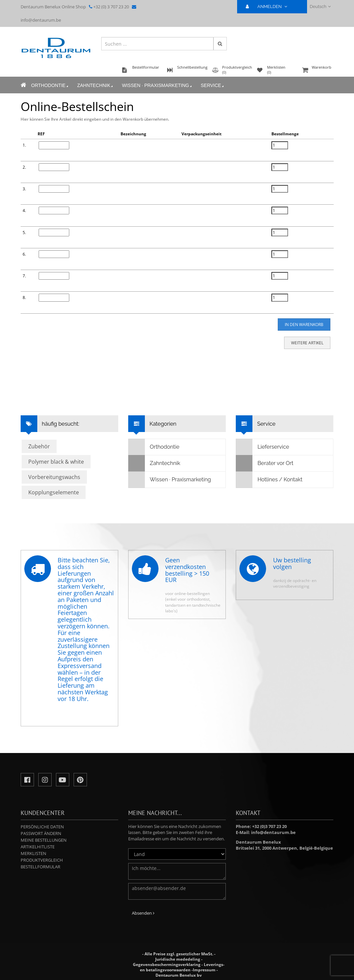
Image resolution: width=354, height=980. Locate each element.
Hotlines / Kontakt (269, 480)
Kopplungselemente (54, 492)
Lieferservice (263, 447)
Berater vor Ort (265, 463)
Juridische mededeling (178, 959)
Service (213, 85)
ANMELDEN (269, 6)
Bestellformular (40, 867)
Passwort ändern (41, 833)
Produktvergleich (42, 860)
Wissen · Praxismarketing (157, 85)
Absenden (143, 913)
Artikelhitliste (38, 847)
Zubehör (39, 446)
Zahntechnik (96, 85)
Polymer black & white (56, 462)
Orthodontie (50, 85)
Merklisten (33, 853)
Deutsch (320, 6)
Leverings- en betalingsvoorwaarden (182, 967)
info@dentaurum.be (41, 20)
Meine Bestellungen (44, 840)
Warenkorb (317, 70)
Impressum (204, 970)
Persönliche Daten (42, 827)
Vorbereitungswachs (54, 477)
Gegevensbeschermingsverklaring (167, 964)
